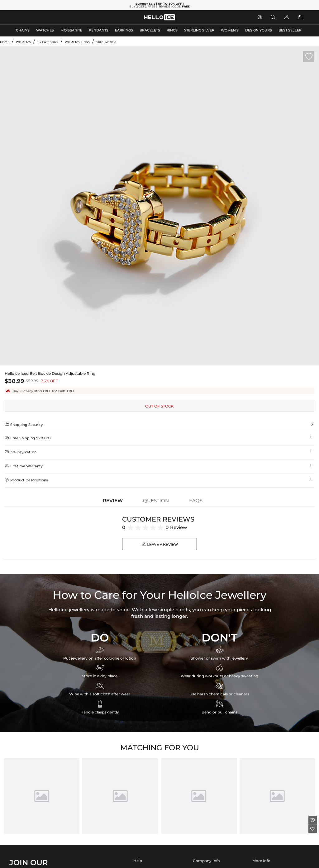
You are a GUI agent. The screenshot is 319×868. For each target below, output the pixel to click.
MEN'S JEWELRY (29, 17)
